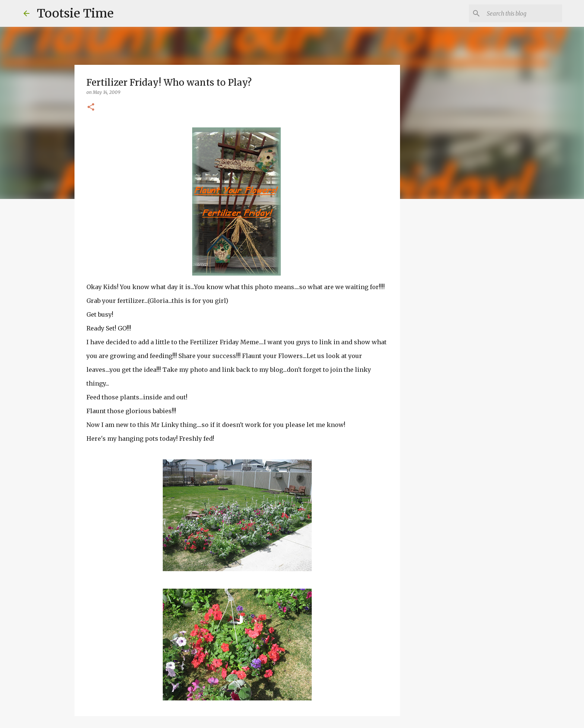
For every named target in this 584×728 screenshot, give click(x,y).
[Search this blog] (523, 13)
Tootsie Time (75, 13)
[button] (91, 107)
